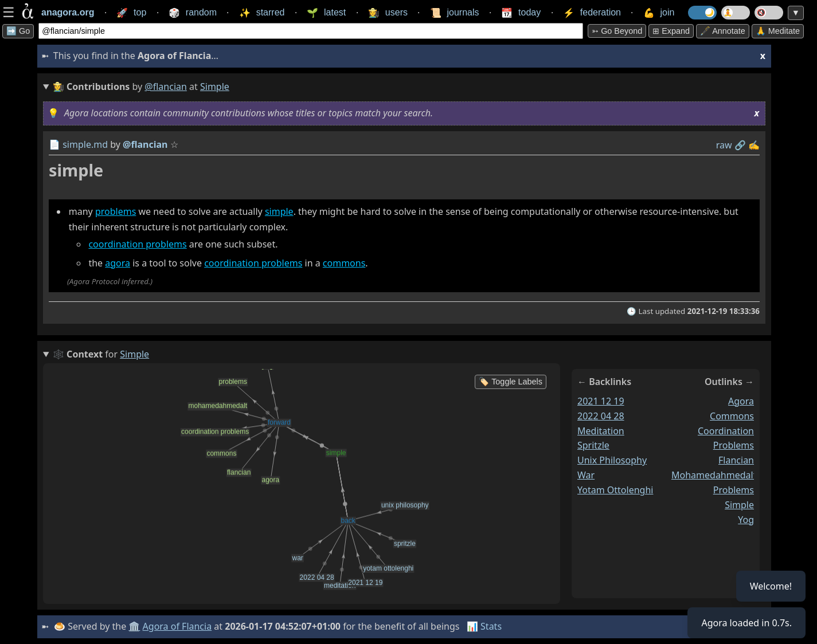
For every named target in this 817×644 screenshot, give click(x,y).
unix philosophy (612, 460)
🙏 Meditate (778, 31)
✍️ (754, 145)
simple (279, 211)
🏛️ (134, 626)
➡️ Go (18, 31)
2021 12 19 (601, 401)
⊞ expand (671, 31)
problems (116, 211)
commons (344, 263)
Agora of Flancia (177, 626)
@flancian (166, 87)
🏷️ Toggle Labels (511, 382)
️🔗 (740, 145)
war (586, 475)
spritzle (593, 445)
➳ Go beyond (617, 31)
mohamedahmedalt (714, 475)
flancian (736, 460)
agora (118, 263)
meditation (601, 431)
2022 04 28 (601, 416)
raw (724, 145)
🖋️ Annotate (723, 31)
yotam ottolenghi (615, 490)
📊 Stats (484, 626)
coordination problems (137, 244)
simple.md (85, 144)
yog (746, 520)
